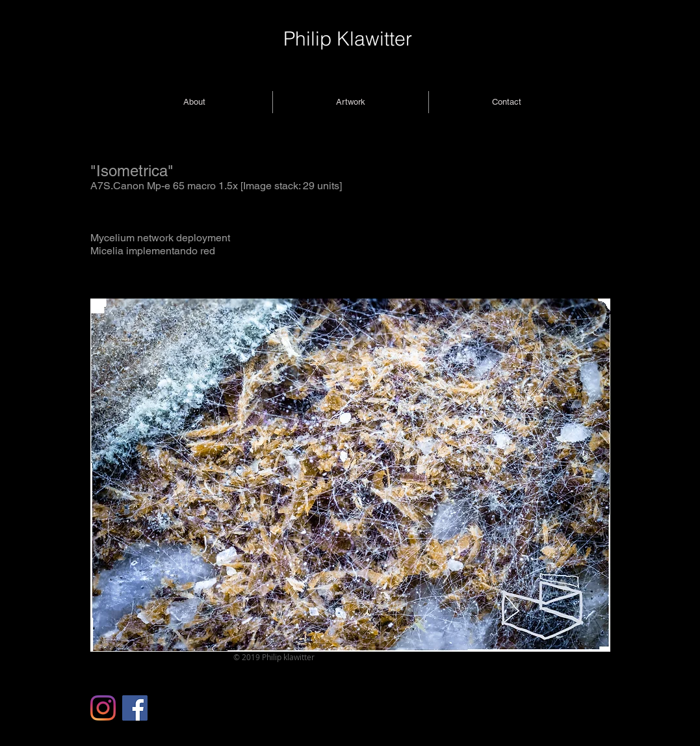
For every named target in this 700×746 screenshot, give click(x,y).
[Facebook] (135, 708)
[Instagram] (103, 708)
